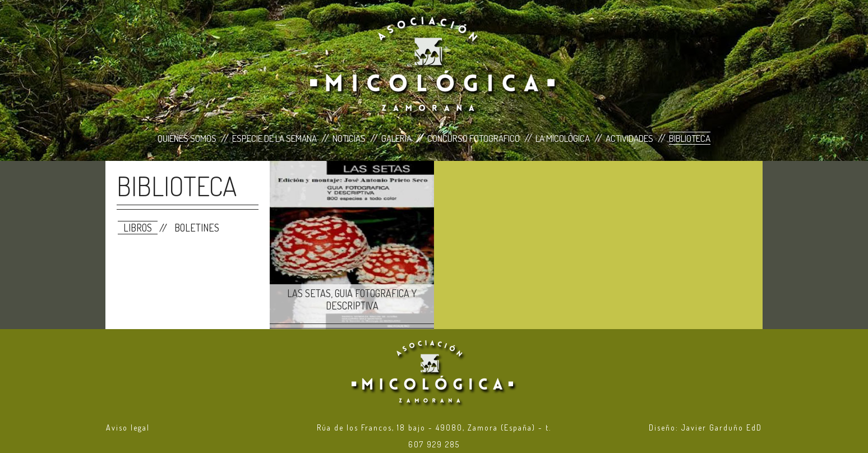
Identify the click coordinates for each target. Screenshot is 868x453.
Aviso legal (128, 427)
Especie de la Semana (274, 138)
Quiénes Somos (187, 138)
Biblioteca (690, 138)
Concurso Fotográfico (474, 138)
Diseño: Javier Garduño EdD (705, 427)
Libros (138, 228)
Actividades (629, 138)
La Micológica (563, 138)
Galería (396, 138)
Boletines (197, 228)
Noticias (349, 138)
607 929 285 (434, 444)
